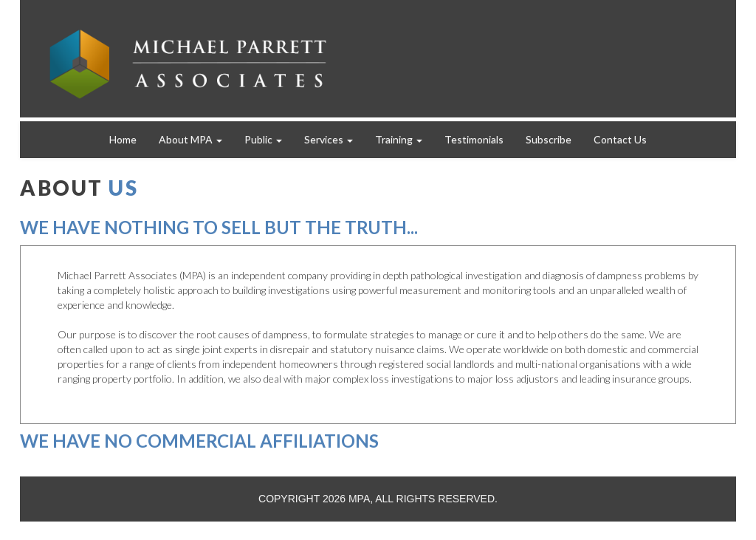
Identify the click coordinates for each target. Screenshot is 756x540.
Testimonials (474, 139)
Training (399, 139)
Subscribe (549, 139)
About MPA (190, 139)
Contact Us (620, 139)
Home (123, 139)
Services (329, 139)
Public (263, 139)
